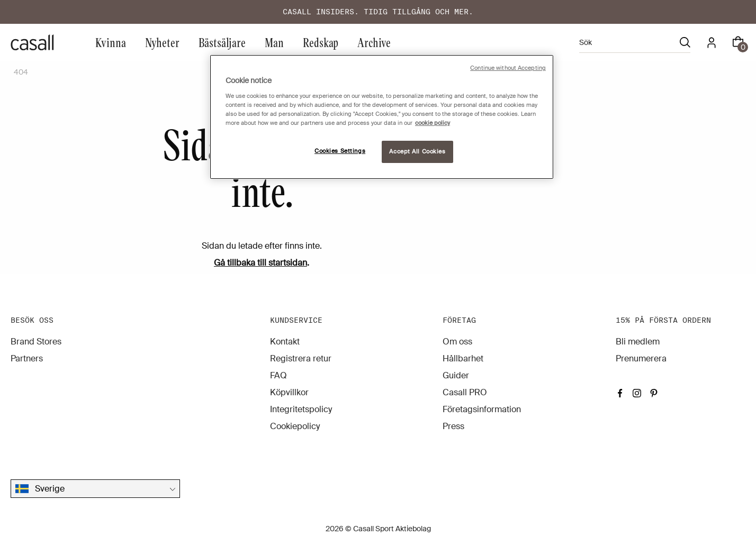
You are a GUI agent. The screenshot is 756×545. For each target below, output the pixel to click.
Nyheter (162, 42)
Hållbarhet (463, 358)
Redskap (321, 42)
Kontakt (285, 342)
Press (453, 426)
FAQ (278, 375)
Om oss (457, 342)
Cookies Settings (340, 151)
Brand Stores (36, 342)
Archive (374, 42)
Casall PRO (465, 392)
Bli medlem (638, 342)
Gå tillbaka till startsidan (260, 263)
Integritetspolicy (301, 409)
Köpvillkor (289, 392)
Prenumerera (641, 358)
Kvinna (111, 42)
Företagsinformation (482, 409)
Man (274, 42)
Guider (456, 375)
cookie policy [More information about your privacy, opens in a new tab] (433, 123)
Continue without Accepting (508, 68)
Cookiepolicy (295, 426)
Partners (27, 358)
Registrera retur (301, 358)
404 (21, 72)
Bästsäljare (222, 42)
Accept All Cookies (417, 152)
